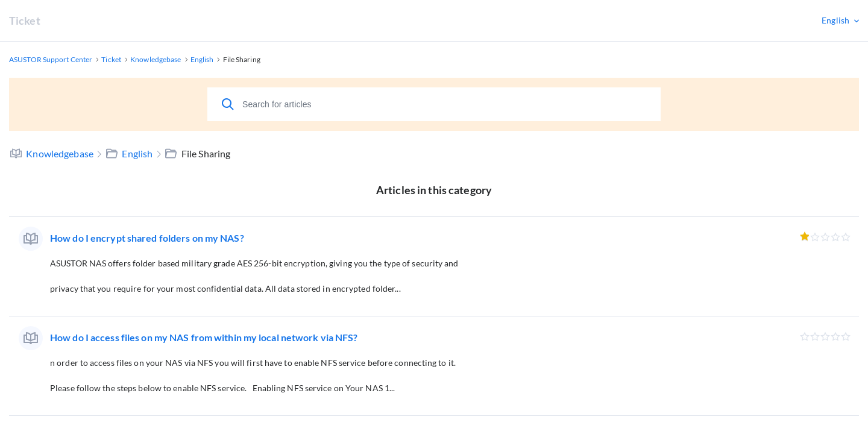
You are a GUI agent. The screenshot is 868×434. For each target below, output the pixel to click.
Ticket (25, 20)
